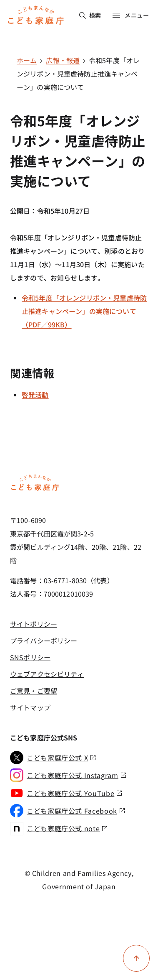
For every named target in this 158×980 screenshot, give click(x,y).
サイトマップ (30, 707)
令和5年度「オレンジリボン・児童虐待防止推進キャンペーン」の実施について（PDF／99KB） (84, 311)
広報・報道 (63, 60)
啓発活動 (35, 395)
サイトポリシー (34, 624)
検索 (90, 15)
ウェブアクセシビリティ (47, 674)
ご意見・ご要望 (34, 691)
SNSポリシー (30, 657)
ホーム (27, 60)
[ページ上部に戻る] (136, 958)
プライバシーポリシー (44, 641)
